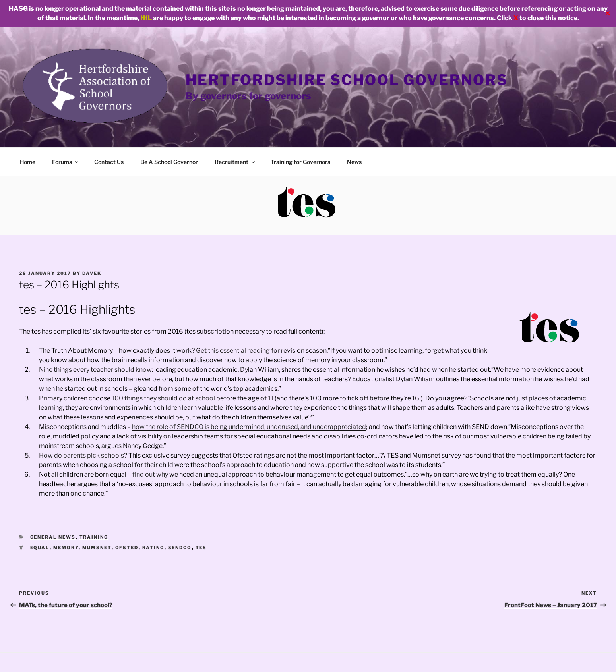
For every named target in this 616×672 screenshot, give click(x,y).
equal (40, 548)
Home (28, 162)
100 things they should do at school (163, 398)
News (354, 162)
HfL (146, 18)
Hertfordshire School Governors (347, 80)
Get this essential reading (233, 350)
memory (66, 548)
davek (92, 273)
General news (53, 537)
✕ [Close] (607, 13)
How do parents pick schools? (83, 455)
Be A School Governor (169, 162)
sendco (180, 548)
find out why (150, 474)
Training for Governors (300, 162)
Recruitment (235, 162)
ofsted (127, 548)
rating (153, 548)
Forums (66, 162)
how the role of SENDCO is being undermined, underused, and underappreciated (249, 427)
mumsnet (97, 548)
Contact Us (109, 162)
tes (201, 548)
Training (94, 537)
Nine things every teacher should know (95, 370)
